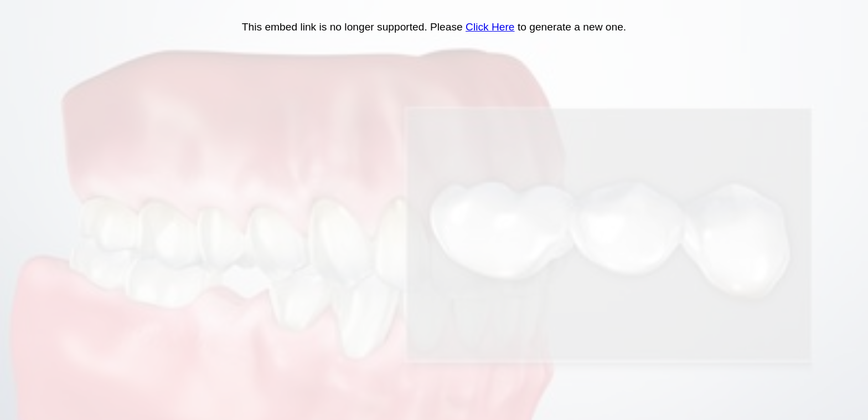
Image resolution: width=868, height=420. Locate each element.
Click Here (490, 27)
